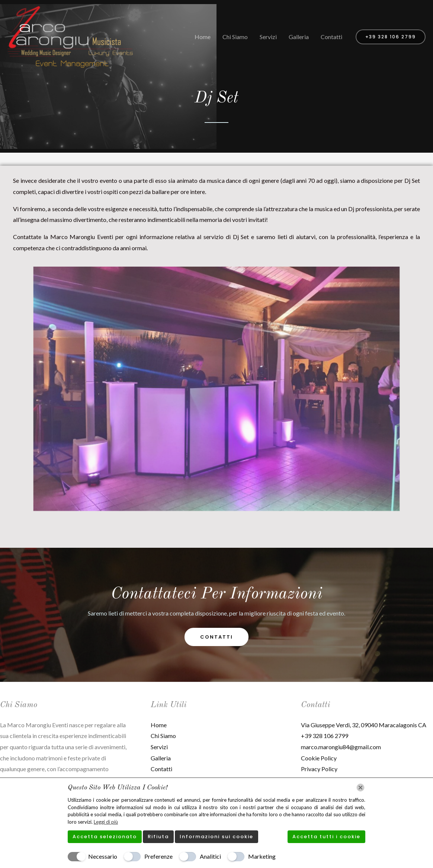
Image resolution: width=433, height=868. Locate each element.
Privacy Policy (319, 769)
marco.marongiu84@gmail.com (341, 747)
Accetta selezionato (105, 837)
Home (203, 37)
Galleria (299, 37)
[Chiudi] (360, 788)
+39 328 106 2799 (325, 736)
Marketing (262, 856)
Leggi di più (106, 822)
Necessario (103, 856)
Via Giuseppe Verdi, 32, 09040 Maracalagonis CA (364, 725)
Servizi (268, 37)
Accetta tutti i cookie (326, 837)
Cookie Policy (319, 758)
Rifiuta (158, 837)
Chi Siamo (235, 37)
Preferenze (158, 856)
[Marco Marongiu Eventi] (70, 36)
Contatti (331, 37)
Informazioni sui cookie (216, 837)
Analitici (210, 856)
